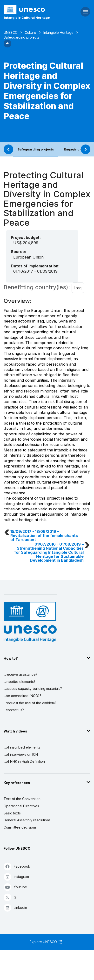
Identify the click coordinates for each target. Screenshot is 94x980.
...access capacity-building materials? (33, 689)
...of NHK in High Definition (24, 761)
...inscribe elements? (20, 682)
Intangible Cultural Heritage (27, 17)
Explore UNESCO (46, 942)
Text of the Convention (22, 799)
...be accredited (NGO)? (22, 696)
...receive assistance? (20, 674)
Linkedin (15, 908)
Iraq (78, 288)
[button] (7, 46)
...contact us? (14, 710)
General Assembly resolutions (27, 820)
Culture (30, 32)
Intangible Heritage (58, 32)
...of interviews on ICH (21, 754)
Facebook (17, 866)
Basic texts (12, 813)
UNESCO (11, 32)
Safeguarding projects (36, 149)
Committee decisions (20, 827)
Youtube (15, 887)
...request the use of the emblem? (30, 703)
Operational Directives (21, 806)
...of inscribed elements (22, 747)
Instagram (16, 877)
